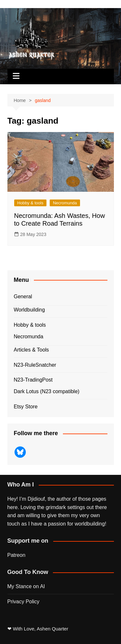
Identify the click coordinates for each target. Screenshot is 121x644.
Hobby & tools (30, 203)
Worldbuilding (30, 310)
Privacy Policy (24, 602)
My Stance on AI (26, 586)
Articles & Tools (31, 350)
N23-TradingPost (33, 380)
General (23, 296)
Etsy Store (26, 407)
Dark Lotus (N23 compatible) (47, 391)
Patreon (16, 555)
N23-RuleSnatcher (35, 365)
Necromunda (65, 203)
